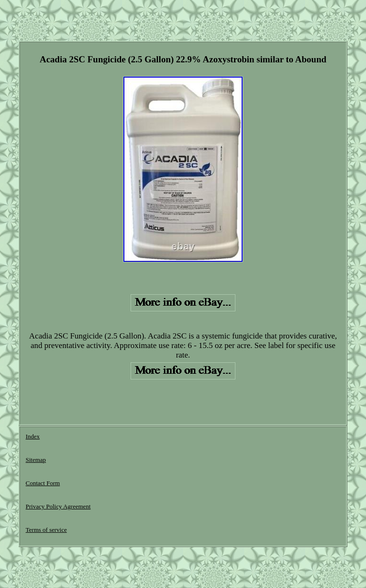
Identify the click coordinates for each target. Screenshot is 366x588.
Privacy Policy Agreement (58, 506)
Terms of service (46, 530)
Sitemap (36, 460)
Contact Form (43, 483)
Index (33, 436)
